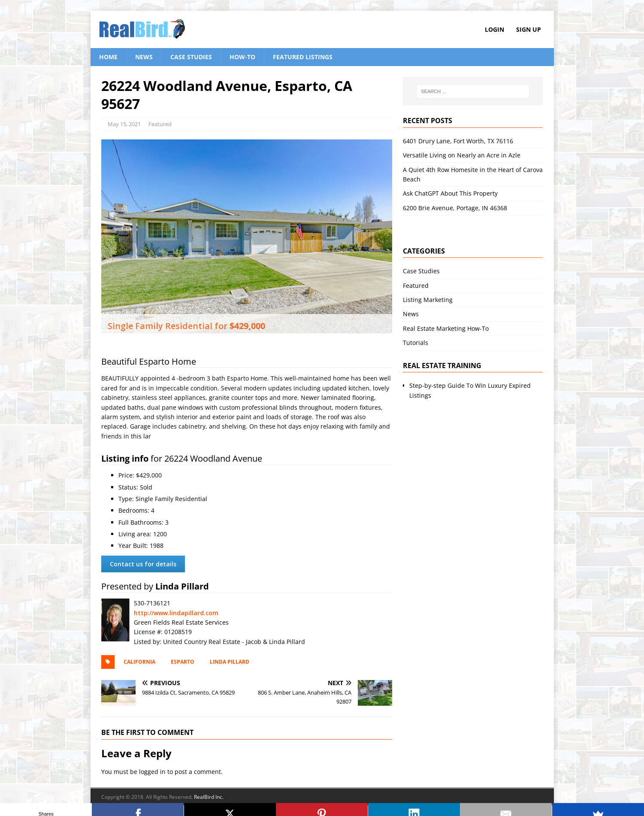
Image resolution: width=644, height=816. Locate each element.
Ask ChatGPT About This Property (450, 193)
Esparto (183, 662)
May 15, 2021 (124, 124)
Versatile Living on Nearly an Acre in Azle (462, 155)
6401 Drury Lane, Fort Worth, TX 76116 (458, 141)
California (139, 662)
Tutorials (416, 343)
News (144, 57)
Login (494, 29)
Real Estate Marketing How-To (446, 328)
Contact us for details (143, 564)
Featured (160, 124)
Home (108, 57)
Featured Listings (303, 57)
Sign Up (529, 29)
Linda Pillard (230, 662)
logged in (152, 772)
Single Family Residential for (186, 326)
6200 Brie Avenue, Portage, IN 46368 (455, 208)
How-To (242, 57)
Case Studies (191, 57)
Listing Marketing (428, 300)
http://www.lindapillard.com (176, 613)
